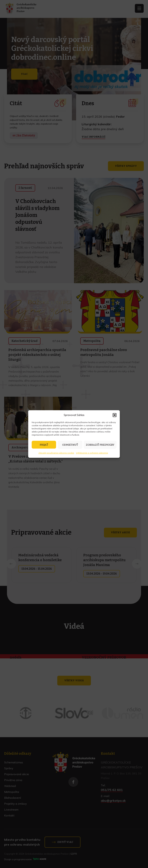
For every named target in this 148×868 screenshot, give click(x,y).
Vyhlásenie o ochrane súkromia (92, 453)
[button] (115, 415)
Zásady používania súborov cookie (56, 453)
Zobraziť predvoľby (100, 445)
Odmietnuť (70, 445)
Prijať (44, 445)
